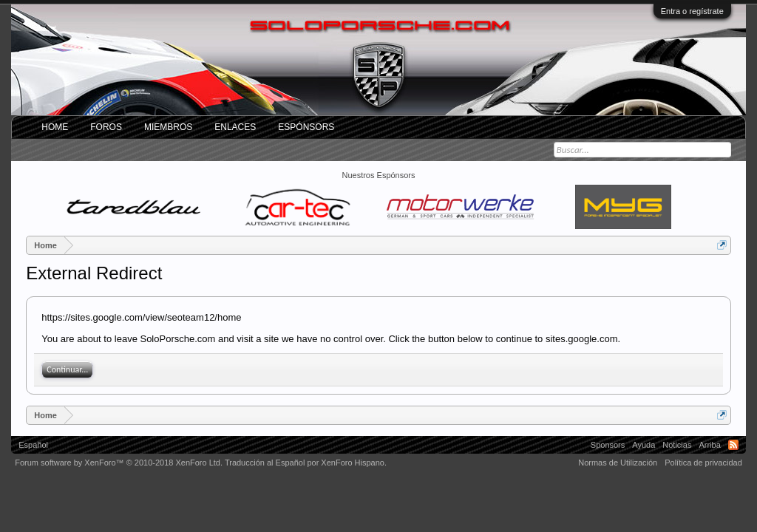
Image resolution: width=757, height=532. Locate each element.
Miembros (168, 127)
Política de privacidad (703, 463)
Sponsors (608, 445)
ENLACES (235, 127)
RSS (733, 445)
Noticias (677, 445)
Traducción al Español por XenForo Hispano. (306, 463)
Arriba (709, 445)
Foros (106, 127)
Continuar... (67, 369)
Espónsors (306, 127)
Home (55, 127)
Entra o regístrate (692, 11)
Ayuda (644, 445)
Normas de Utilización (618, 463)
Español (33, 445)
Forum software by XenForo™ (119, 463)
